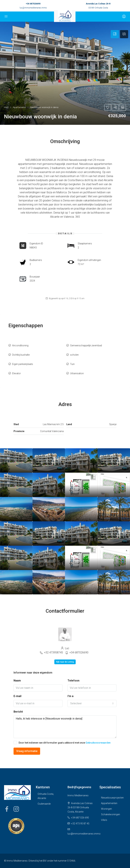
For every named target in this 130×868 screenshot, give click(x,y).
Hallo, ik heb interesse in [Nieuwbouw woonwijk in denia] (65, 727)
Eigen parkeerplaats (23, 364)
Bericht (18, 712)
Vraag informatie (27, 751)
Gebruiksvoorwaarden (98, 743)
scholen (74, 355)
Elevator (17, 373)
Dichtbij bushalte (21, 355)
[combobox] (92, 703)
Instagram (16, 809)
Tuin (72, 364)
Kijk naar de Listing (65, 662)
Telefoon (73, 681)
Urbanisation (77, 373)
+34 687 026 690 (80, 818)
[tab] (115, 34)
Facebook (7, 809)
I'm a (71, 696)
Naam (17, 681)
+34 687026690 (33, 4)
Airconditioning (20, 345)
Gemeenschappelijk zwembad (86, 345)
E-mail (17, 696)
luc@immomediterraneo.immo (33, 8)
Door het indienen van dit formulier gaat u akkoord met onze (62, 743)
